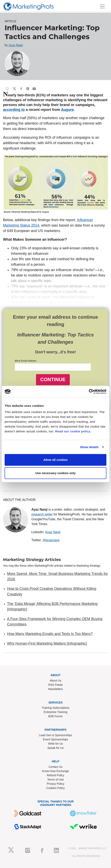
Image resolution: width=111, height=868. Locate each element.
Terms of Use (55, 780)
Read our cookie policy (73, 431)
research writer (42, 514)
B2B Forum (56, 716)
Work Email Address (26, 361)
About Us (55, 681)
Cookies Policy (55, 788)
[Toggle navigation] (102, 6)
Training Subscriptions (55, 708)
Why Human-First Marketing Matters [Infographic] (47, 643)
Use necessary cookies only (55, 473)
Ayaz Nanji (16, 45)
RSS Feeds (55, 685)
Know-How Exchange (55, 771)
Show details (89, 447)
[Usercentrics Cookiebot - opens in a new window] (89, 391)
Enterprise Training (55, 712)
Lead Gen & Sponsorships (55, 735)
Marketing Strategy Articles (32, 560)
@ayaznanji (51, 540)
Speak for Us (56, 748)
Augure (67, 110)
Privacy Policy (55, 784)
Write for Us (55, 744)
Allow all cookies (56, 460)
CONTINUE (53, 379)
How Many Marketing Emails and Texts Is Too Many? (50, 634)
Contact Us (55, 767)
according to (14, 110)
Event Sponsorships (56, 739)
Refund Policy (55, 775)
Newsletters (55, 689)
